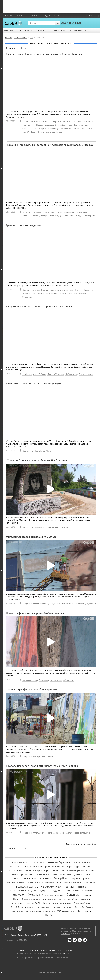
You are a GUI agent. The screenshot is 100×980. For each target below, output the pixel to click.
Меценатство (29, 125)
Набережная (71, 374)
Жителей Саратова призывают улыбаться (31, 537)
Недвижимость (34, 16)
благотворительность (20, 891)
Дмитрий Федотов (81, 862)
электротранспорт (21, 911)
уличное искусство (42, 907)
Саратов (26, 128)
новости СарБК (33, 903)
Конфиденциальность (51, 950)
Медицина (69, 290)
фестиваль (83, 911)
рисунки (75, 878)
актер (59, 882)
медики (86, 895)
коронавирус (73, 866)
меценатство (58, 870)
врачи (25, 866)
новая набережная (51, 899)
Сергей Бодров (39, 128)
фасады (70, 887)
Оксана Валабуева (63, 125)
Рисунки (26, 216)
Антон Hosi (78, 891)
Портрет (51, 833)
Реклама (20, 950)
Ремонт (50, 756)
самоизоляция (24, 870)
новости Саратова (59, 862)
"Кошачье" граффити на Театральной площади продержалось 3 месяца (49, 145)
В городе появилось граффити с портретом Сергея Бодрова (42, 766)
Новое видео (26, 30)
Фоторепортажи (78, 30)
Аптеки (20, 16)
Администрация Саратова (80, 870)
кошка (50, 895)
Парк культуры (80, 125)
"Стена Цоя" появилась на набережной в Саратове (36, 460)
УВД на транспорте (66, 911)
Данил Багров (69, 121)
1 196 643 (65, 934)
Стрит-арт (72, 294)
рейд (47, 866)
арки (29, 907)
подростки (81, 887)
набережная (51, 886)
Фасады (82, 294)
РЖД (35, 891)
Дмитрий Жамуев (85, 121)
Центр (77, 216)
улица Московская (16, 882)
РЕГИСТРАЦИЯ (75, 23)
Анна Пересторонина (47, 874)
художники (79, 874)
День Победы (40, 374)
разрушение (65, 874)
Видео (47, 16)
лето (88, 874)
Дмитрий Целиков (73, 882)
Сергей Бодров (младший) (59, 128)
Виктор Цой (28, 451)
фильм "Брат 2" (28, 874)
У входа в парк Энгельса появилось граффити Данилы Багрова (44, 54)
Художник (50, 132)
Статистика (33, 950)
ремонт (15, 874)
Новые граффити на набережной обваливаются (35, 613)
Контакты (69, 950)
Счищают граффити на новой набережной (32, 689)
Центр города (88, 216)
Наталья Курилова (22, 899)
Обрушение (69, 680)
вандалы (11, 870)
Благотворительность (40, 121)
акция (36, 899)
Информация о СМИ (14, 940)
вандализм (15, 866)
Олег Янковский (41, 604)
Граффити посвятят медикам (24, 225)
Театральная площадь (51, 216)
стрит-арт (19, 895)
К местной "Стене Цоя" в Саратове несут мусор (34, 383)
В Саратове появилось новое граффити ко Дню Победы (40, 307)
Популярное (58, 30)
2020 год (26, 212)
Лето (53, 212)
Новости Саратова (45, 125)
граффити (92, 844)
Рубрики (9, 30)
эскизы (89, 891)
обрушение (89, 882)
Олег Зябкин (39, 833)
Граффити (56, 121)
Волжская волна (30, 680)
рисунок (59, 895)
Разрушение (81, 212)
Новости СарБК (29, 294)
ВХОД (63, 23)
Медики (58, 290)
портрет (57, 907)
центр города (18, 903)
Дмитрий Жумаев (56, 374)
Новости (9, 16)
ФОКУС (56, 16)
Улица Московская (68, 604)
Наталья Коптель (35, 882)
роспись (16, 878)
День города (49, 911)
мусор (42, 891)
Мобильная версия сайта (50, 973)
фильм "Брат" (64, 891)
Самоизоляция (86, 374)
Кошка (46, 212)
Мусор (49, 451)
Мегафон (68, 907)
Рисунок (54, 604)
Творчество (79, 128)
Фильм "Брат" (37, 132)
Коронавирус (47, 290)
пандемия (50, 882)
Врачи (25, 290)
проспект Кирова (20, 862)
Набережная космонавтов (37, 878)
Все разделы (90, 16)
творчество (87, 866)
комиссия (36, 911)
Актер (25, 121)
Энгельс (60, 132)
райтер (87, 878)
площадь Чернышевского (76, 899)
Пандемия (43, 294)
